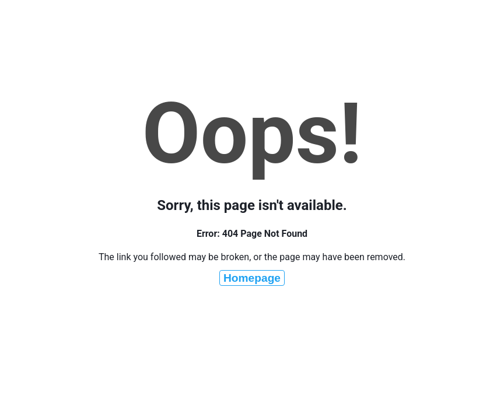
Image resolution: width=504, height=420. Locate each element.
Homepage (252, 278)
